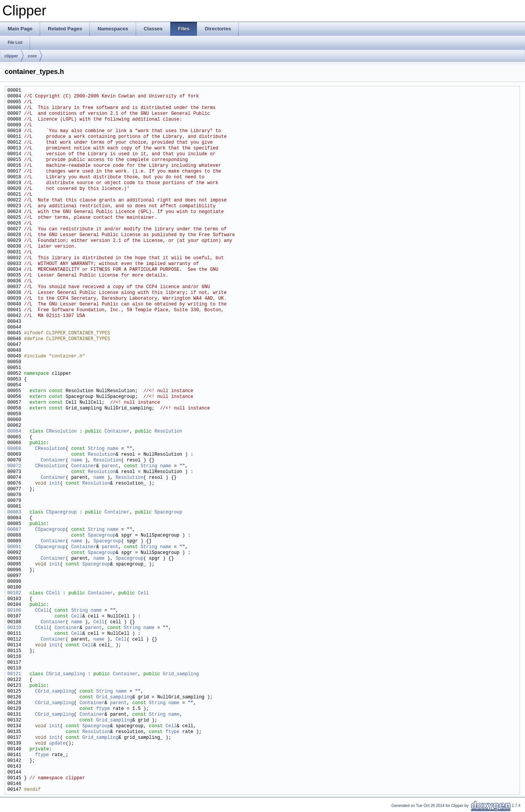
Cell (143, 593)
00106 (14, 611)
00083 (14, 513)
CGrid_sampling (66, 674)
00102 (14, 593)
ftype (103, 709)
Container (117, 432)
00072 (14, 466)
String (96, 449)
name (113, 449)
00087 (14, 530)
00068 (14, 449)
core (32, 56)
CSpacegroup (61, 513)
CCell (53, 593)
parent (110, 466)
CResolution (61, 432)
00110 (14, 628)
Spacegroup (168, 513)
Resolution (168, 432)
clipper (11, 56)
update (57, 744)
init (55, 484)
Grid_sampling (181, 674)
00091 (14, 547)
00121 (14, 674)
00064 (14, 432)
